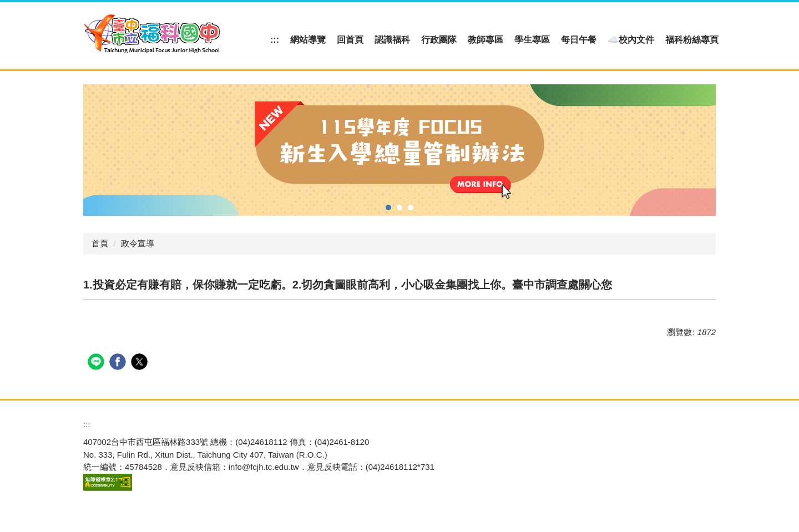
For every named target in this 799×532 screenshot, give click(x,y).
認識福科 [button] (392, 40)
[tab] (388, 207)
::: (275, 40)
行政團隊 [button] (439, 40)
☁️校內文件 (631, 40)
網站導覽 (308, 40)
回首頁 (350, 40)
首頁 (100, 243)
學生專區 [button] (532, 40)
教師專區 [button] (486, 40)
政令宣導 (138, 243)
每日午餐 (579, 40)
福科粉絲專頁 (692, 40)
